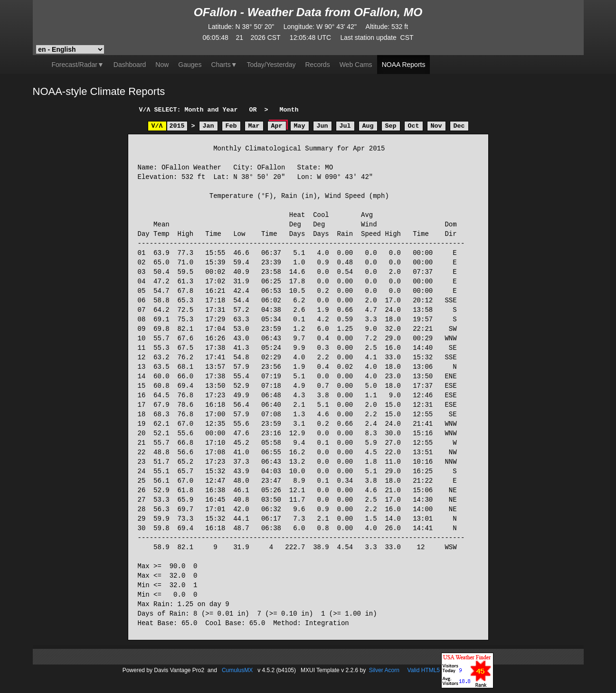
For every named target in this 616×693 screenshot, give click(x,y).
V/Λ (157, 126)
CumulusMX (237, 670)
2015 (177, 126)
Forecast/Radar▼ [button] (78, 65)
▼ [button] (224, 65)
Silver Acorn (384, 670)
